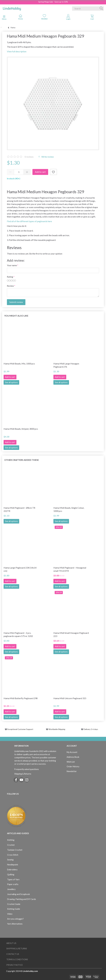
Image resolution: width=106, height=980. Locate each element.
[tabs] (92, 18)
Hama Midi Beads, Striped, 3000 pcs (21, 429)
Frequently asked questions (27, 769)
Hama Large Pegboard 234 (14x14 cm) (20, 569)
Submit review (16, 302)
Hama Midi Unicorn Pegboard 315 (70, 698)
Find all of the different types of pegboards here (29, 221)
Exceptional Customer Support (20, 729)
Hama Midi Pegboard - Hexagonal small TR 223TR (70, 569)
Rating (10, 277)
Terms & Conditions (17, 959)
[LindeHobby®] (12, 8)
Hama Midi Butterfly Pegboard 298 (21, 698)
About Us (11, 943)
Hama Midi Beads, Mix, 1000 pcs (19, 364)
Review (10, 286)
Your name (12, 265)
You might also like (16, 316)
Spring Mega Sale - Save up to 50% (53, 2)
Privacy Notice (15, 965)
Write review (47, 157)
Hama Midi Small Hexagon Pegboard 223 (71, 634)
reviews (29, 157)
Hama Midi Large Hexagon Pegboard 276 (66, 365)
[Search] (101, 9)
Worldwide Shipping (56, 729)
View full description (17, 51)
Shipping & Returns (23, 774)
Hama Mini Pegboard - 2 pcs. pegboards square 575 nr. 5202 (18, 634)
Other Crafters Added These (22, 460)
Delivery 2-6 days (90, 729)
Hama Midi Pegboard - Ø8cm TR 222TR (19, 509)
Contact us (13, 954)
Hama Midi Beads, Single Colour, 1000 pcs (69, 509)
